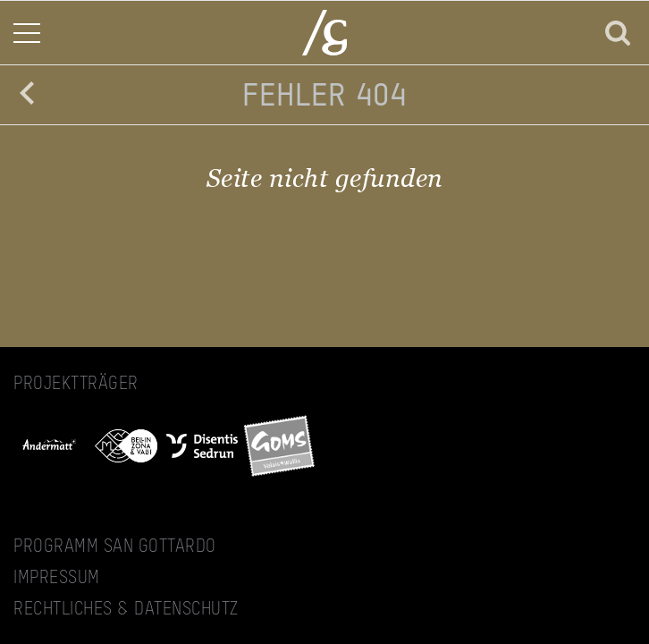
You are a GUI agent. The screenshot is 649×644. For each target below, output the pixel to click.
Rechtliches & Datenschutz (126, 610)
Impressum (57, 579)
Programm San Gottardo (115, 547)
